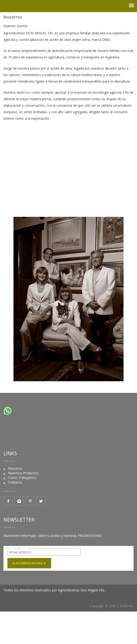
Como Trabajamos (22, 478)
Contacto (15, 482)
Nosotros (15, 468)
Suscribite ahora (29, 563)
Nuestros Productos (23, 473)
